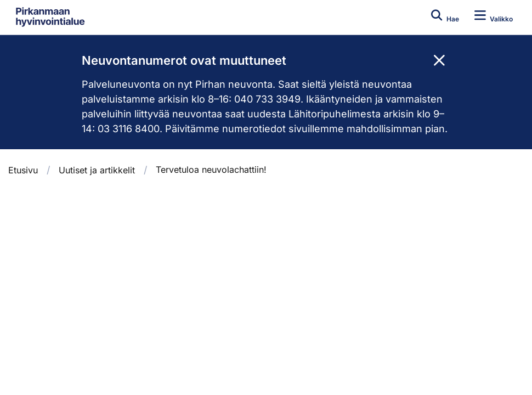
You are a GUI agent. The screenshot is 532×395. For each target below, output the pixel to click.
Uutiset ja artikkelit (97, 170)
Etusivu (23, 170)
